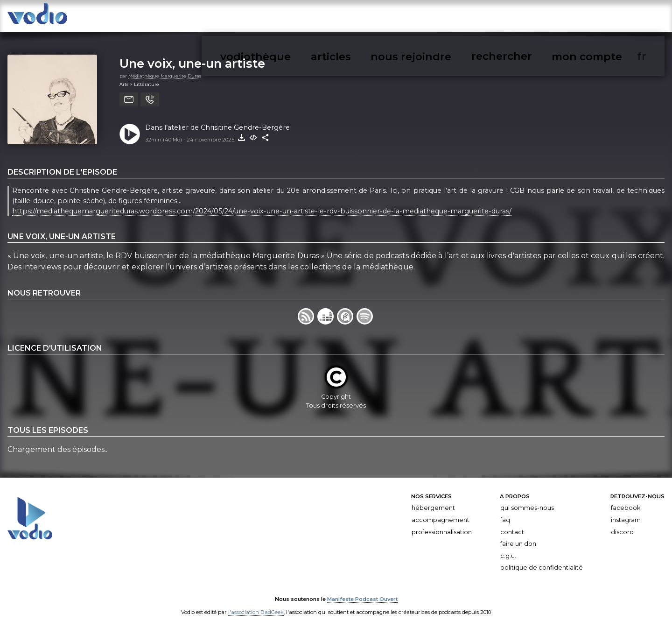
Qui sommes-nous (527, 503)
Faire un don (518, 539)
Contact (512, 527)
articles (472, 18)
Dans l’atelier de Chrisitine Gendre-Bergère (217, 122)
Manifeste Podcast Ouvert (362, 594)
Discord (622, 527)
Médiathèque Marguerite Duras (165, 71)
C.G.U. (508, 551)
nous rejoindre (520, 18)
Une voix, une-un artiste (192, 59)
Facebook (626, 503)
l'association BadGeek (256, 607)
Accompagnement (441, 515)
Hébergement (433, 503)
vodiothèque (428, 18)
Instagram (626, 515)
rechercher (574, 18)
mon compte (625, 18)
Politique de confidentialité (542, 563)
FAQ (505, 515)
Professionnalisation (442, 527)
